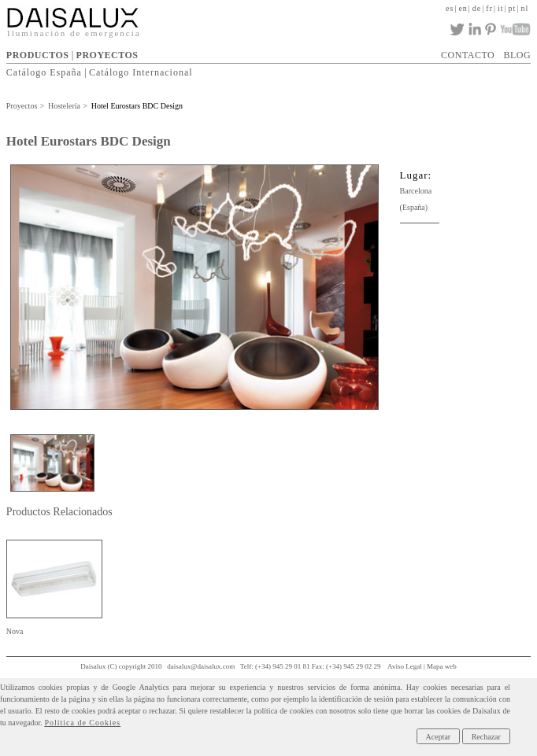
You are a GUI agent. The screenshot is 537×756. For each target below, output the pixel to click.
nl (524, 8)
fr (489, 8)
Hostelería (64, 106)
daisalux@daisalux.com (201, 666)
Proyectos (22, 106)
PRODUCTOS (38, 55)
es (450, 8)
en (463, 8)
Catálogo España (44, 72)
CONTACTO (468, 55)
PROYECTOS (107, 55)
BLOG (517, 55)
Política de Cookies (82, 723)
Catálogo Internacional (141, 72)
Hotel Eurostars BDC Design (137, 106)
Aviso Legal (405, 666)
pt (513, 8)
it (501, 8)
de (477, 8)
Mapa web (442, 666)
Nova (15, 631)
